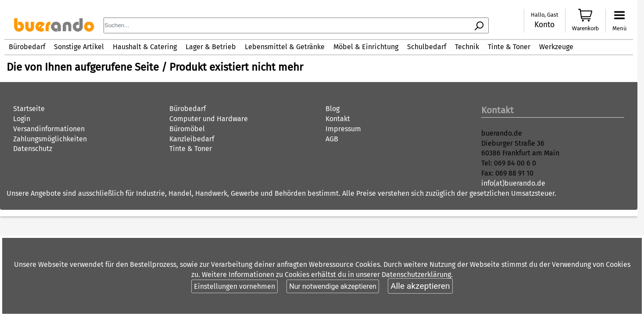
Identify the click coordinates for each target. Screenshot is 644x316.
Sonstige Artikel (79, 47)
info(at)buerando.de (513, 183)
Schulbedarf (427, 47)
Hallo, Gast (545, 15)
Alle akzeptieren (420, 286)
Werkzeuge (556, 47)
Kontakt (338, 119)
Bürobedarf (27, 47)
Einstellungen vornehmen (234, 286)
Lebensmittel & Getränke (285, 47)
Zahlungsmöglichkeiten (50, 139)
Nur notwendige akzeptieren (333, 286)
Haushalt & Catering (145, 47)
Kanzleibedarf (192, 139)
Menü (619, 28)
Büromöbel (187, 129)
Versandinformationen (49, 129)
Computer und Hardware (209, 119)
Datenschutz (33, 149)
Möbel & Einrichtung (366, 47)
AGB (332, 139)
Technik (467, 47)
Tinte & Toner (509, 47)
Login (22, 119)
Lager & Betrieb (211, 47)
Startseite (29, 109)
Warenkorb (586, 28)
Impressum (343, 129)
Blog (333, 109)
